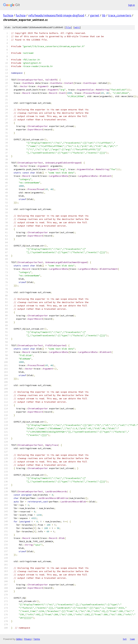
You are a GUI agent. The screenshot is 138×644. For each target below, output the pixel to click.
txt (125, 639)
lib (104, 15)
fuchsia (8, 15)
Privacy (28, 639)
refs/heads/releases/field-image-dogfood (56, 15)
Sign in (131, 5)
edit (77, 27)
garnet (95, 15)
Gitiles (19, 639)
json (132, 639)
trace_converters (120, 15)
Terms (37, 639)
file (68, 27)
